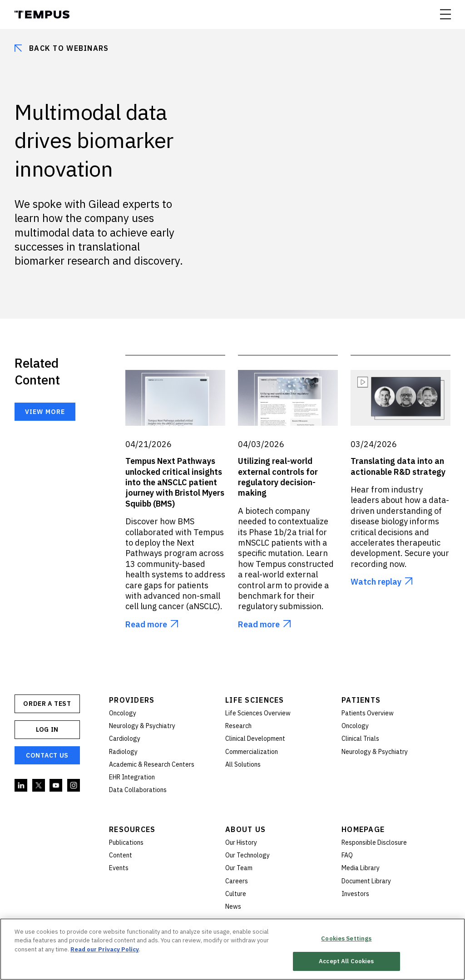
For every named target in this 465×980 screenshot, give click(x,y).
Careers (237, 881)
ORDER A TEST (47, 704)
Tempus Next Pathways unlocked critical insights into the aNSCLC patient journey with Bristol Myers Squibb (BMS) (175, 482)
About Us (245, 829)
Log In (47, 729)
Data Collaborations (138, 790)
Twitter (39, 786)
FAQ (347, 855)
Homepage (363, 829)
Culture (236, 894)
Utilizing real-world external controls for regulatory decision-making (278, 477)
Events (119, 868)
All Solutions (243, 764)
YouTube (56, 786)
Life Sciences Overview (258, 713)
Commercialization (252, 752)
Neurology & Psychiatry (142, 726)
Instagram (74, 786)
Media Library (361, 868)
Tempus (42, 15)
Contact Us (47, 755)
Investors (355, 894)
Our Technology (247, 855)
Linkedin (21, 786)
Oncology (123, 713)
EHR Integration (132, 777)
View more (45, 412)
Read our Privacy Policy (105, 949)
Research (238, 726)
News (233, 906)
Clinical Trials (360, 739)
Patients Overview (368, 713)
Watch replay (376, 582)
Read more (146, 624)
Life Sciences (255, 700)
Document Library (366, 881)
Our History (241, 842)
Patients (361, 700)
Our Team (239, 868)
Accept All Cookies (346, 961)
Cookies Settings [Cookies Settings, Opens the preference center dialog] (346, 938)
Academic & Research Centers (152, 764)
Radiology (123, 752)
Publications (126, 842)
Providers (132, 700)
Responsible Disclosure (374, 842)
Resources (132, 829)
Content (121, 855)
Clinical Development (255, 739)
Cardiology (125, 739)
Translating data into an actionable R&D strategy (398, 466)
